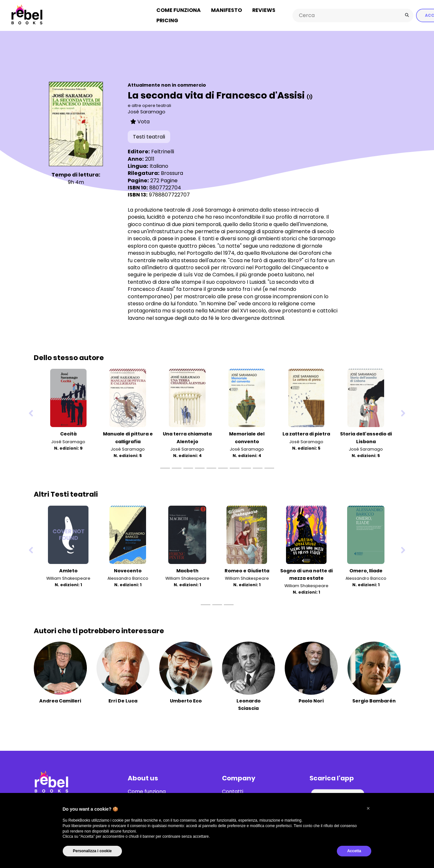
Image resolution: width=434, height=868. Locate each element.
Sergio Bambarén (374, 699)
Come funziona (179, 9)
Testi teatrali (149, 135)
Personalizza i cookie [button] (92, 851)
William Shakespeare (68, 576)
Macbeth (187, 569)
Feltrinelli (163, 150)
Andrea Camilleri (60, 699)
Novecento (128, 569)
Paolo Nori (311, 699)
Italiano (159, 164)
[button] (368, 808)
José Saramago (147, 110)
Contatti (233, 790)
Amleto (68, 569)
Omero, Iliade (366, 569)
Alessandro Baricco (128, 576)
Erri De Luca (123, 699)
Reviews (264, 9)
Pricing (167, 19)
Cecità (68, 432)
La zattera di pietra (306, 432)
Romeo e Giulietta (247, 569)
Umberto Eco (186, 699)
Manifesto (226, 9)
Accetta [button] (354, 851)
